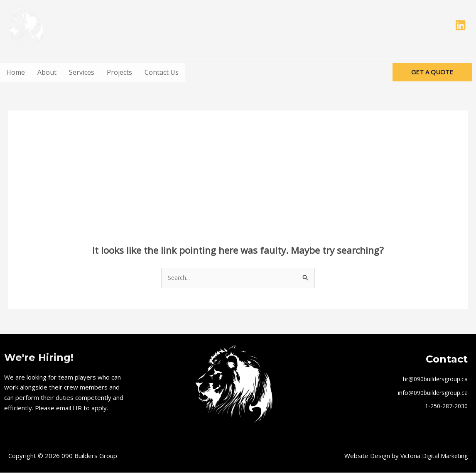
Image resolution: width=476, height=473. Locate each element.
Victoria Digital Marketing (432, 456)
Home (16, 72)
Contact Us (162, 72)
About (47, 72)
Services (82, 72)
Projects (119, 72)
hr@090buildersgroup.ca (433, 380)
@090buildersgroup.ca (436, 393)
